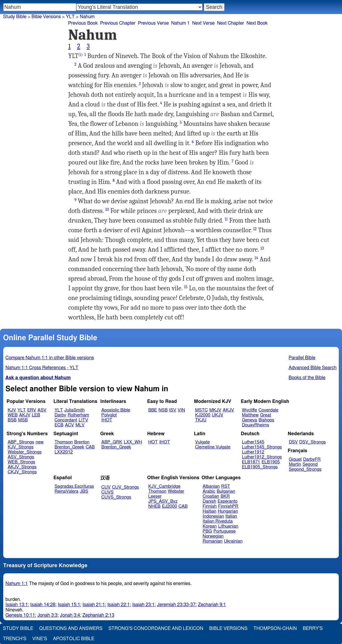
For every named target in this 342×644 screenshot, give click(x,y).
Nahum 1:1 (17, 584)
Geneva (250, 420)
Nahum (87, 17)
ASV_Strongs (21, 457)
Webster (176, 491)
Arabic (209, 491)
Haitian (209, 511)
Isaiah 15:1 (69, 605)
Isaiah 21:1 (94, 605)
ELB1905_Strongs (260, 467)
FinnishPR (228, 506)
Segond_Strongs (305, 469)
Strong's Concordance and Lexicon (156, 628)
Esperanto (228, 501)
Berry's (313, 628)
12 (255, 229)
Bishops (266, 420)
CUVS (107, 492)
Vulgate (203, 442)
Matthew (250, 415)
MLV (80, 425)
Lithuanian (228, 526)
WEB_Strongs (21, 462)
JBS (84, 491)
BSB (12, 420)
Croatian (211, 496)
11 (226, 219)
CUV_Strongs (125, 487)
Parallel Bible (302, 358)
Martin (295, 464)
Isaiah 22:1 (119, 605)
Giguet (295, 459)
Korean (210, 526)
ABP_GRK (112, 442)
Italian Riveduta (218, 521)
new (39, 442)
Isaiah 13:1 (17, 605)
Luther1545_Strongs (262, 447)
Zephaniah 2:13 (98, 615)
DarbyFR (312, 459)
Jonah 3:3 (47, 615)
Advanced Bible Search (312, 368)
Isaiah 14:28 (43, 605)
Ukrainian (233, 541)
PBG (207, 531)
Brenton (82, 442)
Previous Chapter (118, 23)
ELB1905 (271, 462)
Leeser (155, 496)
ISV (173, 410)
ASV (42, 410)
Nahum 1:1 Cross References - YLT (42, 368)
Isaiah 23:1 (143, 605)
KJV (12, 410)
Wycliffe (249, 410)
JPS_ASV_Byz (163, 501)
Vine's (40, 639)
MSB (23, 420)
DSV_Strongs (312, 442)
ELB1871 (251, 462)
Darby (60, 415)
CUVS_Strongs (116, 497)
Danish (209, 501)
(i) (81, 55)
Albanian (211, 486)
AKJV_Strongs (22, 467)
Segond (310, 464)
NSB (163, 410)
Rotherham (78, 415)
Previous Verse (153, 23)
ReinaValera (66, 491)
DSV (293, 442)
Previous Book (83, 23)
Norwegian (213, 536)
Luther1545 (253, 442)
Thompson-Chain (275, 628)
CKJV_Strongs (22, 472)
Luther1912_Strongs (262, 457)
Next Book (257, 23)
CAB (90, 447)
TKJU (201, 420)
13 (262, 248)
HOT (153, 442)
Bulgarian (226, 491)
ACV (69, 425)
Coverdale (269, 410)
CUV (106, 487)
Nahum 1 (180, 23)
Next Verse (204, 23)
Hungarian (228, 511)
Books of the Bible (307, 378)
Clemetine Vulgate (213, 447)
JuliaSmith (74, 410)
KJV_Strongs (21, 447)
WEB (13, 415)
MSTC (202, 410)
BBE (153, 410)
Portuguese (225, 531)
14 (256, 258)
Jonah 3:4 (70, 615)
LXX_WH (133, 442)
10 (107, 210)
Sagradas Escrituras (74, 486)
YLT (21, 410)
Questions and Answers (71, 628)
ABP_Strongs (21, 442)
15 (186, 287)
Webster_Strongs (25, 452)
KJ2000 (203, 415)
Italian (231, 516)
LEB (36, 415)
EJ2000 (170, 506)
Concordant (66, 420)
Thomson (64, 442)
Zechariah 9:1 (212, 605)
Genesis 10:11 (20, 615)
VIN (181, 410)
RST (226, 486)
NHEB (154, 506)
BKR (225, 496)
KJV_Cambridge (164, 486)
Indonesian (213, 516)
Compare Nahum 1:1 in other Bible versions (50, 358)
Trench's (15, 639)
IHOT (107, 420)
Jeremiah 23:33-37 (176, 605)
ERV (32, 410)
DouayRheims (256, 425)
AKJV (25, 415)
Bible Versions (46, 17)
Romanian (212, 541)
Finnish (210, 506)
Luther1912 (253, 452)
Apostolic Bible (74, 639)
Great (266, 415)
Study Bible (15, 17)
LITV (83, 420)
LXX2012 (64, 452)
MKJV (215, 410)
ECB (59, 425)
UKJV (218, 415)
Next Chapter (230, 23)
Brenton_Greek (69, 447)
